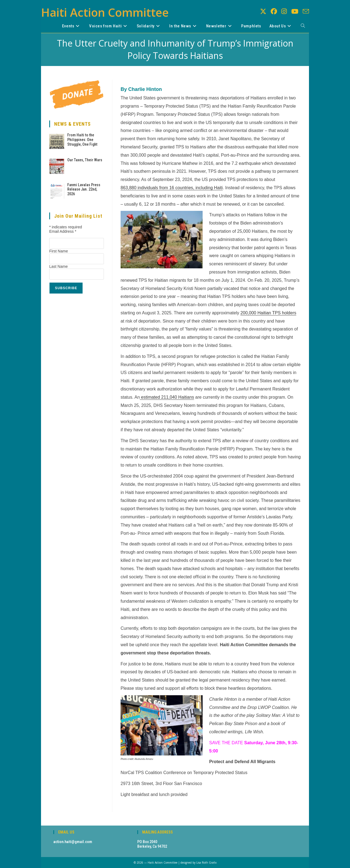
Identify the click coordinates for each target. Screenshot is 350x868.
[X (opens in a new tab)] (263, 11)
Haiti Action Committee (105, 12)
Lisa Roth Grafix (206, 863)
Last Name (59, 266)
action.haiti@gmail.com (73, 842)
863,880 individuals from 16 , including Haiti (172, 188)
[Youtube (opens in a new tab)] (295, 11)
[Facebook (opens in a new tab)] (274, 11)
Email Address (63, 231)
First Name (59, 251)
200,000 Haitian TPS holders (268, 313)
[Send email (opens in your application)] (306, 12)
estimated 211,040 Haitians (167, 397)
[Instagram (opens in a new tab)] (284, 11)
